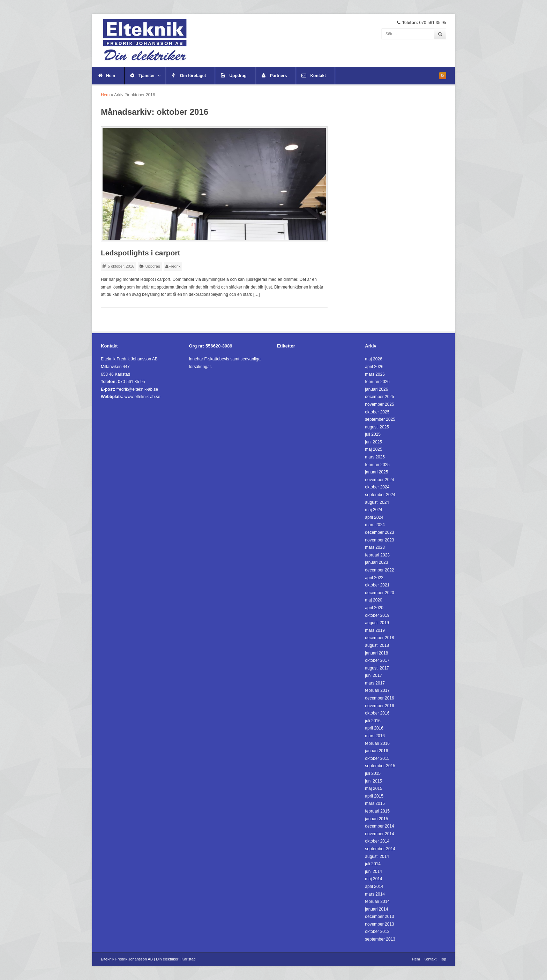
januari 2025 (376, 472)
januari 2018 (376, 653)
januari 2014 (376, 909)
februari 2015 (377, 811)
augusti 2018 (377, 645)
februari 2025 (377, 465)
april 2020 (374, 608)
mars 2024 (375, 525)
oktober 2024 (377, 487)
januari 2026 (376, 389)
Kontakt (318, 76)
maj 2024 (373, 510)
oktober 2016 (377, 713)
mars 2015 (375, 803)
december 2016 (379, 698)
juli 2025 (373, 434)
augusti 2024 (377, 502)
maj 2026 (373, 359)
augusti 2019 (377, 623)
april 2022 (374, 578)
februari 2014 (377, 902)
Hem (111, 76)
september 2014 (380, 849)
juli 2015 (373, 773)
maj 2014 (373, 879)
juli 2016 (373, 721)
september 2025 (380, 419)
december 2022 (379, 570)
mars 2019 (375, 630)
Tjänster (150, 76)
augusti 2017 (377, 668)
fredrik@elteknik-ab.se (137, 389)
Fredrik (174, 266)
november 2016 (379, 706)
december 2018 (379, 638)
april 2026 (374, 367)
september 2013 (380, 939)
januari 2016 (376, 751)
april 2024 (374, 517)
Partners (279, 76)
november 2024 (379, 480)
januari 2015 (376, 819)
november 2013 (379, 924)
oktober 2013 (377, 932)
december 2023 (379, 532)
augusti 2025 (377, 427)
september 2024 (380, 495)
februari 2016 (377, 743)
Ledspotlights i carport (141, 253)
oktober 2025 (377, 412)
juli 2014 (373, 864)
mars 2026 (375, 374)
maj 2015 (373, 788)
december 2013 (379, 917)
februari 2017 (377, 690)
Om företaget (193, 76)
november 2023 (379, 540)
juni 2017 (373, 675)
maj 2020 (373, 600)
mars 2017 (375, 683)
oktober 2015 (377, 758)
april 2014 (374, 887)
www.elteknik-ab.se (143, 397)
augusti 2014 (377, 856)
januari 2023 (376, 562)
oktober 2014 (377, 841)
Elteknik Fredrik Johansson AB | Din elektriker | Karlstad (148, 959)
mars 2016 (375, 736)
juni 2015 (373, 781)
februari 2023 (377, 555)
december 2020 (379, 593)
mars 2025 (375, 457)
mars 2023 (375, 547)
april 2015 (374, 796)
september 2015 (380, 766)
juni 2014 (373, 871)
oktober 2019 (377, 615)
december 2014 (379, 826)
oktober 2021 (377, 585)
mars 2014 (375, 894)
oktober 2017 (377, 660)
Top (443, 959)
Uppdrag (238, 76)
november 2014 (379, 834)
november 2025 (379, 404)
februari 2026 (377, 382)
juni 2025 (373, 442)
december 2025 (379, 397)
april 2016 (374, 728)
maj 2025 (373, 449)
